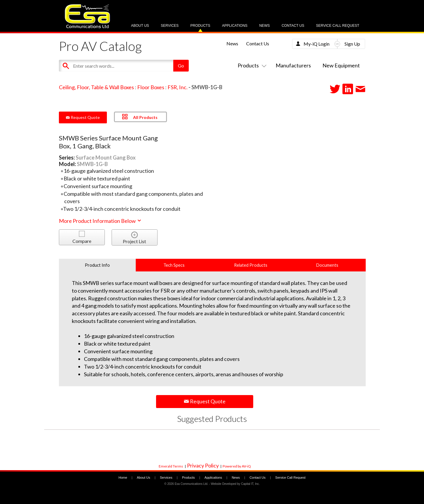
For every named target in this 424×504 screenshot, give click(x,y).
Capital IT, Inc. (250, 484)
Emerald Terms (171, 466)
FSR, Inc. (178, 87)
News (264, 26)
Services (170, 26)
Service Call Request (338, 26)
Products (200, 26)
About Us (140, 26)
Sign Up (352, 44)
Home (123, 478)
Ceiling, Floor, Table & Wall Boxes (96, 87)
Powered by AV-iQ (237, 466)
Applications (235, 26)
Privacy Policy (203, 465)
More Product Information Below (100, 221)
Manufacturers (293, 65)
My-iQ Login (317, 44)
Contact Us (293, 26)
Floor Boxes (151, 87)
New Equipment (341, 65)
